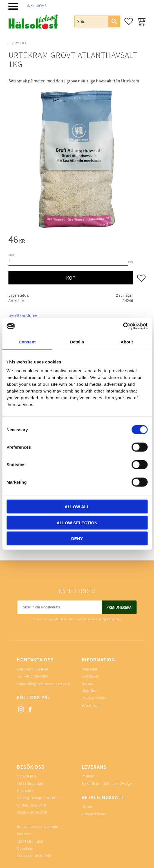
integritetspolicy (110, 619)
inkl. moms (37, 6)
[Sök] (114, 21)
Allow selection (77, 522)
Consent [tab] (27, 342)
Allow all (77, 507)
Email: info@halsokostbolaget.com (43, 684)
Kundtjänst (90, 676)
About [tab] (127, 342)
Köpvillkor (89, 691)
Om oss (87, 684)
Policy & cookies (94, 698)
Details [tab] (77, 342)
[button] (13, 6)
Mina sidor (90, 669)
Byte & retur (91, 705)
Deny (77, 539)
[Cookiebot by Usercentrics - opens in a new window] (123, 326)
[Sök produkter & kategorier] (91, 21)
